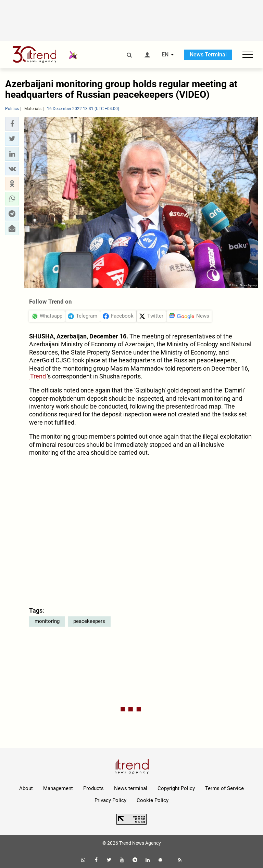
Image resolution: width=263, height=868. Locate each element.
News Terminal (208, 55)
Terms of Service (224, 788)
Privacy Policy (110, 800)
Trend (38, 376)
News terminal (131, 788)
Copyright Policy (176, 788)
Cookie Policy (153, 800)
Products (93, 788)
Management (58, 788)
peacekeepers (89, 621)
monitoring (47, 621)
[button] (12, 124)
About (26, 788)
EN (165, 55)
